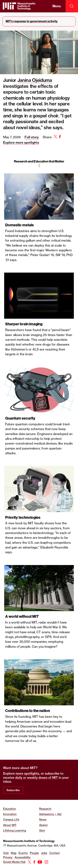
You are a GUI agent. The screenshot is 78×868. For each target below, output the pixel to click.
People (34, 853)
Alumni (43, 825)
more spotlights (27, 773)
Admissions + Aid (50, 814)
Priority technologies (23, 517)
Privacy (8, 857)
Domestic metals (19, 225)
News (43, 819)
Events (23, 853)
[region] (39, 415)
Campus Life (11, 819)
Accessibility (23, 857)
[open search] (72, 6)
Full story (32, 137)
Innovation (10, 814)
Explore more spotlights (21, 142)
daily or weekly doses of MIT (37, 778)
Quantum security (20, 418)
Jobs (44, 853)
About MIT (10, 825)
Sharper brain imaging (24, 324)
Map (14, 853)
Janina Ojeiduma (35, 80)
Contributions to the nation (28, 711)
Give (42, 830)
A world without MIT (22, 616)
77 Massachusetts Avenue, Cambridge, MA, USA (34, 845)
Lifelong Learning (15, 830)
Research (45, 809)
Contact (54, 853)
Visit (6, 853)
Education (10, 809)
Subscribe (13, 790)
